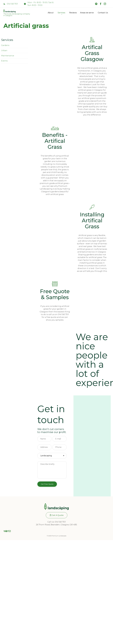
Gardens (5, 45)
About (51, 13)
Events (4, 61)
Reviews (73, 13)
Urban (4, 50)
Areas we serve (87, 13)
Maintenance (8, 56)
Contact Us (103, 13)
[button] (57, 515)
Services (62, 13)
